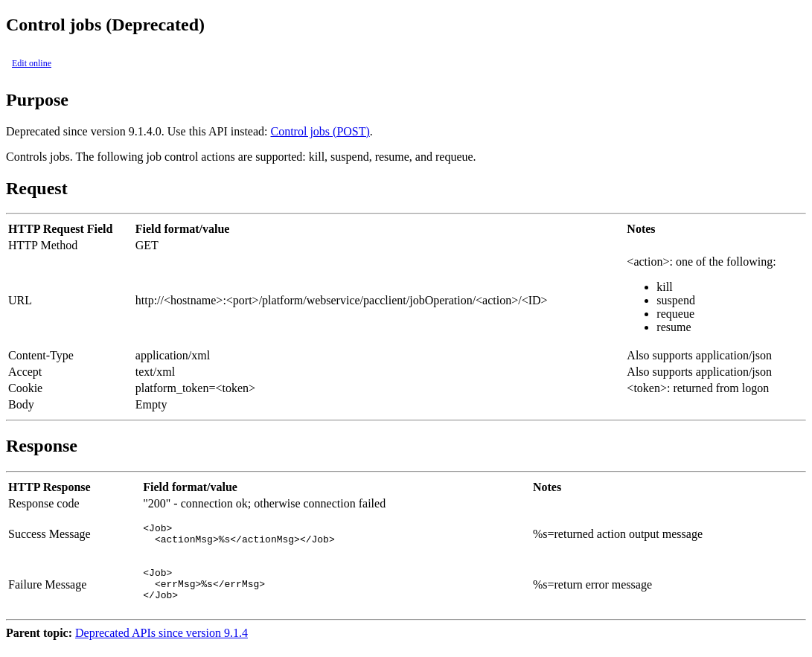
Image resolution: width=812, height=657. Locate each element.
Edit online (32, 63)
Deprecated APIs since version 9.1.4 (162, 644)
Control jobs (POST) (320, 131)
